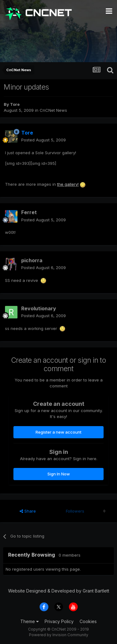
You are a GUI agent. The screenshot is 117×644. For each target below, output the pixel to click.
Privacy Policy (59, 621)
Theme (29, 621)
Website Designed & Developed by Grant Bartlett (59, 591)
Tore (15, 104)
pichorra (32, 260)
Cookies (88, 621)
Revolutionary (39, 308)
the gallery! (68, 184)
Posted (44, 140)
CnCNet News (53, 110)
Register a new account (58, 432)
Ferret (29, 212)
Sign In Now (59, 474)
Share (28, 511)
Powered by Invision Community (59, 635)
